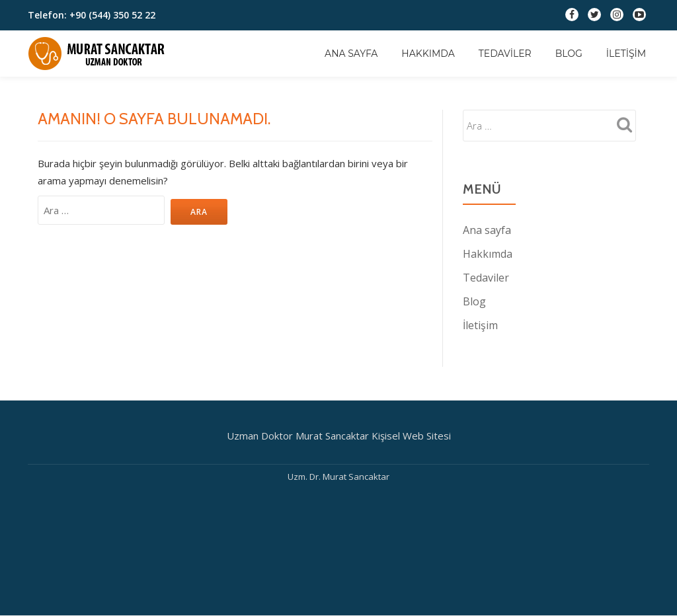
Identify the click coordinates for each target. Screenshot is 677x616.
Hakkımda (428, 54)
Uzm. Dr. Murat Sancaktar (338, 477)
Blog (569, 54)
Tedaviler (505, 54)
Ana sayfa (351, 54)
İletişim (626, 54)
